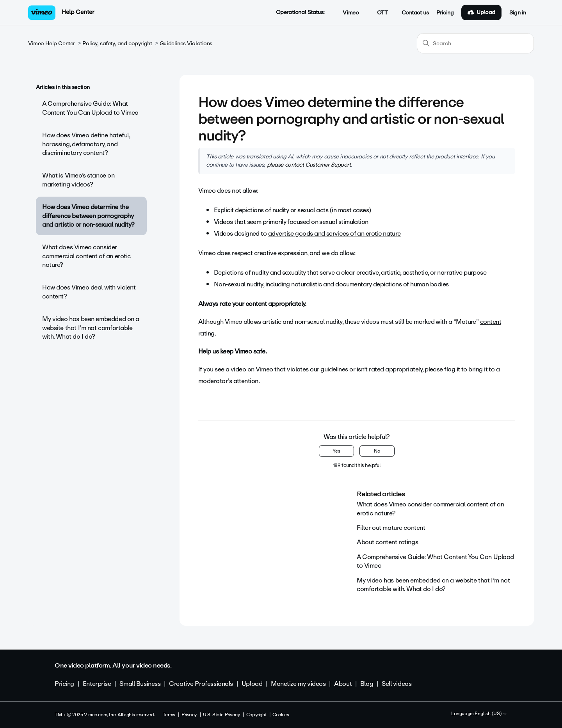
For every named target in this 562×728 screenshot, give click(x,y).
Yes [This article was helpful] (336, 451)
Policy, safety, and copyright (117, 44)
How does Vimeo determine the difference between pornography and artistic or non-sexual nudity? (88, 216)
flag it (452, 369)
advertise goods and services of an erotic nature (334, 233)
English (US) (491, 714)
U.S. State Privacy (221, 715)
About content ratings (387, 542)
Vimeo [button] (347, 13)
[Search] (475, 43)
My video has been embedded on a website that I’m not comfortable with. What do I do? (91, 328)
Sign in (518, 13)
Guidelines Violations (186, 44)
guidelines (334, 369)
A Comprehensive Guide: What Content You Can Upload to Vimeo (90, 108)
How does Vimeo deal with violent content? (89, 292)
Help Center (78, 12)
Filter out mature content (391, 528)
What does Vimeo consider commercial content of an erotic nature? (86, 256)
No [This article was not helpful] (377, 451)
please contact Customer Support (309, 165)
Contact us (415, 13)
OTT (378, 13)
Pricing (445, 13)
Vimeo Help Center (52, 44)
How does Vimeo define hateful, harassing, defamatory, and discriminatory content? (86, 144)
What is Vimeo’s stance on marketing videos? (78, 180)
